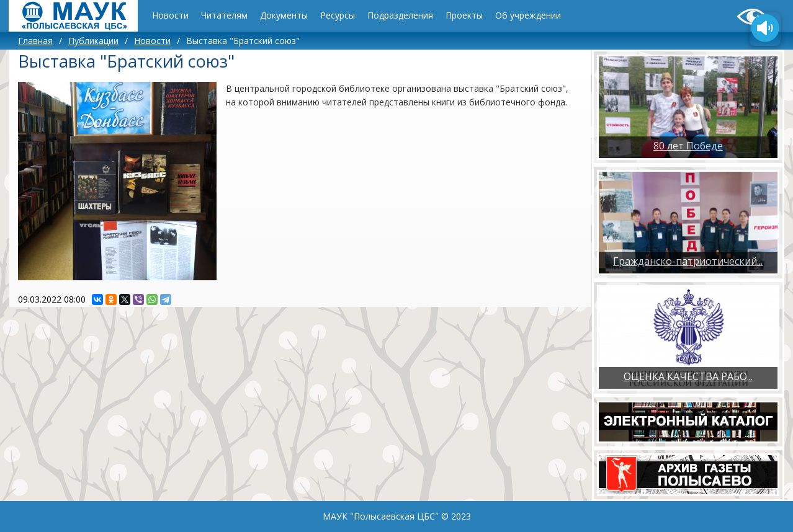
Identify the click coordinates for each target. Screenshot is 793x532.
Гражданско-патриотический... (688, 261)
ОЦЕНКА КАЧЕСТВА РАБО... (688, 376)
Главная (35, 41)
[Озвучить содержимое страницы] (765, 29)
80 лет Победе (688, 146)
